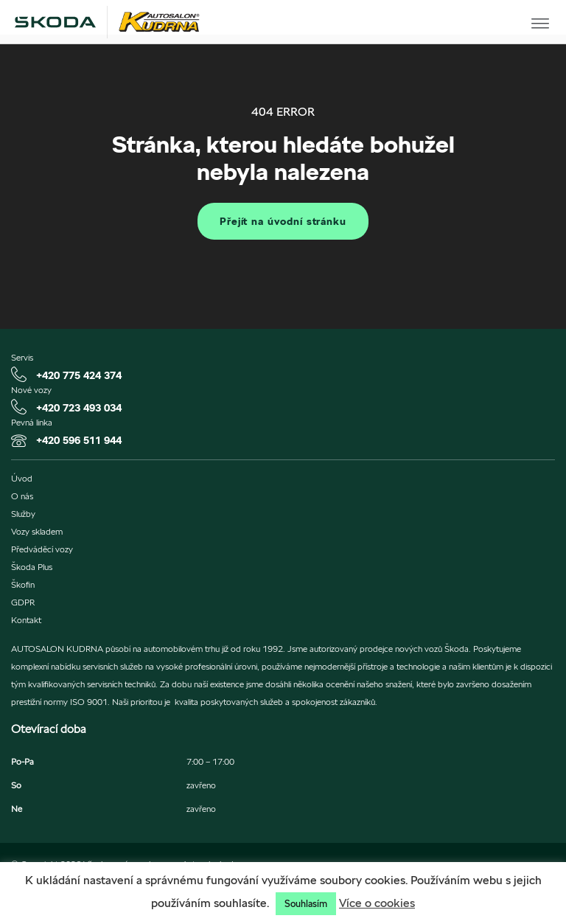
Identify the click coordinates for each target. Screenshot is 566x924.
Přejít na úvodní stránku (283, 221)
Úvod (22, 479)
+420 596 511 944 (79, 440)
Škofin (23, 585)
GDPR (23, 602)
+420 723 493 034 (79, 408)
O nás (22, 496)
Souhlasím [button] (306, 904)
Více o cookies (377, 903)
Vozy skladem (37, 532)
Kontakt (26, 620)
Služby (23, 514)
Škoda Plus (32, 567)
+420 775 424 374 (79, 375)
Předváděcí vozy (42, 549)
